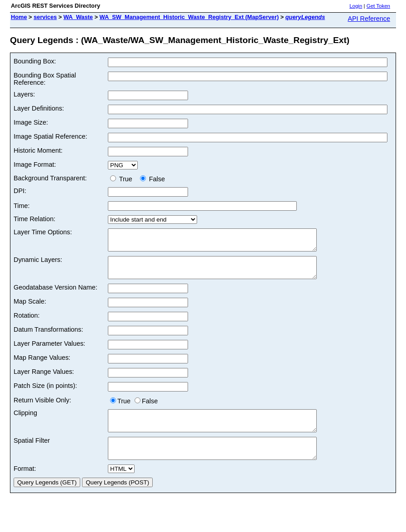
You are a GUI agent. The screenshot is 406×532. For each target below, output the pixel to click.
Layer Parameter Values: (49, 352)
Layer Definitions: (39, 108)
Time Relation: (34, 219)
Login (356, 6)
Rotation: (27, 324)
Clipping (25, 421)
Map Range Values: (42, 366)
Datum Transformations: (48, 338)
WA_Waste (78, 17)
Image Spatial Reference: (50, 136)
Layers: (24, 94)
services (45, 17)
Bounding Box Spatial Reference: (45, 79)
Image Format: (35, 164)
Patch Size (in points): (45, 394)
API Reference (369, 19)
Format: (25, 485)
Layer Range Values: (44, 380)
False (152, 179)
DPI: (20, 191)
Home (19, 17)
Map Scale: (30, 310)
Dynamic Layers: (38, 264)
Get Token (378, 6)
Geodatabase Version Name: (56, 295)
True (123, 179)
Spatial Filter (32, 453)
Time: (22, 206)
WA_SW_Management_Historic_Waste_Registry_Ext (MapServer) (189, 17)
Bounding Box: (35, 61)
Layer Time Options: (43, 232)
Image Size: (31, 122)
